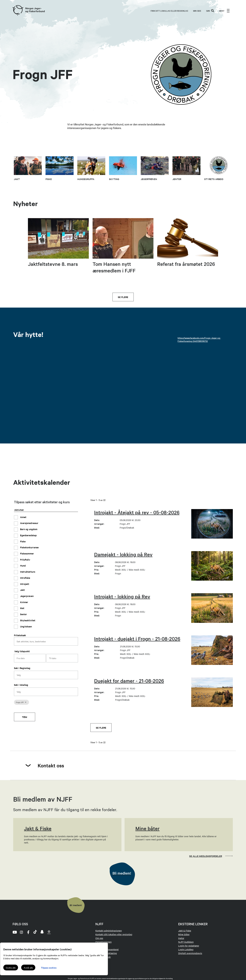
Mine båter (184, 934)
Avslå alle (28, 968)
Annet (23, 517)
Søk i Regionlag (22, 668)
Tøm (25, 717)
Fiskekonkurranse (29, 547)
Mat (22, 608)
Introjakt (24, 584)
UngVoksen (26, 626)
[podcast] (49, 932)
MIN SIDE (197, 11)
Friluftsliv (25, 560)
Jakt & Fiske (185, 931)
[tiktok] (35, 932)
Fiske (23, 541)
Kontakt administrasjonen (109, 931)
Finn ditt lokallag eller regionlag (169, 11)
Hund (23, 565)
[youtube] (14, 932)
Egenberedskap (28, 535)
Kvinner (24, 602)
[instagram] (21, 932)
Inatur (181, 938)
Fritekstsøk (20, 635)
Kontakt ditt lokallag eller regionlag (114, 934)
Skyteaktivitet (27, 620)
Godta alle (11, 968)
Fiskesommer (27, 553)
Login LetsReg (186, 949)
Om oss (99, 938)
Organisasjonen (103, 942)
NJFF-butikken (186, 942)
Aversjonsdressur (29, 523)
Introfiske (25, 578)
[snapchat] (42, 932)
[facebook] (28, 932)
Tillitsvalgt (101, 946)
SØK (210, 11)
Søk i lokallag (21, 685)
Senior (23, 614)
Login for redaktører (189, 946)
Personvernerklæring (106, 953)
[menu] (224, 11)
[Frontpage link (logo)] (18, 11)
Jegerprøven (27, 596)
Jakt (22, 590)
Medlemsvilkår (103, 957)
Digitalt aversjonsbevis (190, 953)
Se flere (123, 297)
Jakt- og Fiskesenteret (107, 949)
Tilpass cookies (49, 968)
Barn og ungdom (28, 529)
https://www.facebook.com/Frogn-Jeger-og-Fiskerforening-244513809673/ (199, 339)
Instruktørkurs (27, 572)
